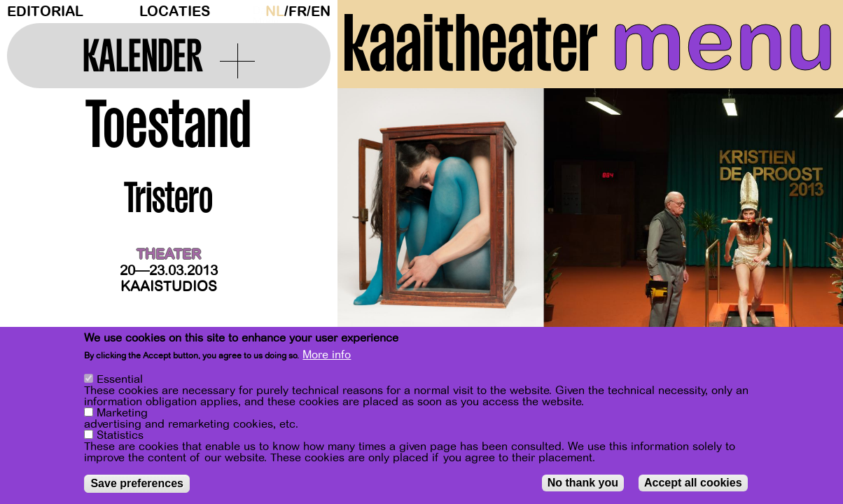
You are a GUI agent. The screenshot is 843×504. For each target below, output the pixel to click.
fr (298, 12)
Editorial (45, 12)
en (321, 12)
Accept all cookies (693, 483)
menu (723, 42)
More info (327, 355)
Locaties (175, 12)
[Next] (808, 227)
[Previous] (372, 227)
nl (275, 12)
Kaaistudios (169, 287)
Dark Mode (256, 11)
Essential (120, 379)
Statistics (120, 435)
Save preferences (137, 483)
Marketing (122, 413)
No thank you (583, 483)
